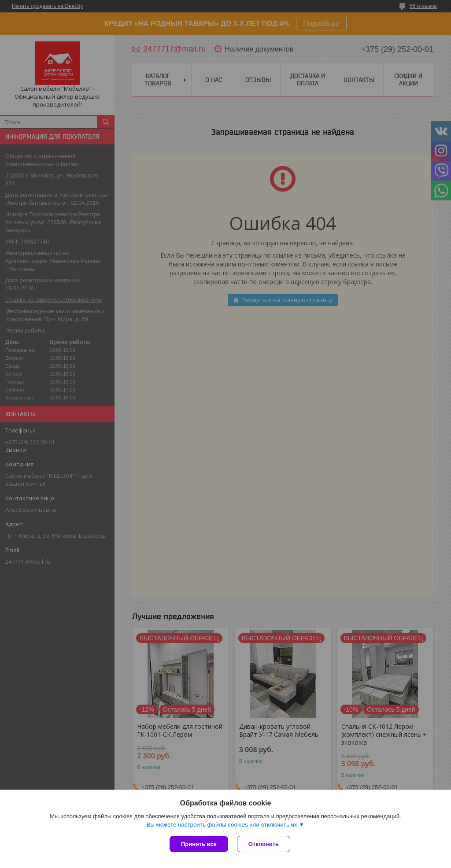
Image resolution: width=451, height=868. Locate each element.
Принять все (199, 844)
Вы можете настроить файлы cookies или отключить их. (222, 825)
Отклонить (264, 844)
